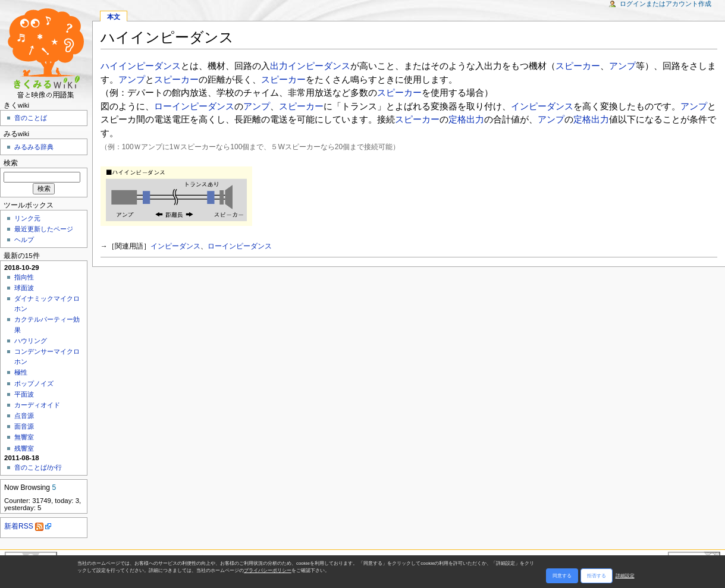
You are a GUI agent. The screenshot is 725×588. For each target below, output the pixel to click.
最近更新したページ (44, 229)
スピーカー (578, 66)
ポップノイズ (34, 383)
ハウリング (31, 341)
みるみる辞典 (34, 147)
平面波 (24, 394)
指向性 (24, 277)
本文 (114, 17)
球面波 (24, 288)
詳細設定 (625, 576)
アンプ (622, 66)
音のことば (31, 118)
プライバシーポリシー (268, 570)
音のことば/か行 (38, 467)
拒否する (597, 576)
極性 (21, 372)
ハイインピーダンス (141, 66)
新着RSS (24, 526)
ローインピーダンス (194, 106)
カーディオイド (37, 405)
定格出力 (466, 119)
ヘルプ (24, 240)
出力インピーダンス (310, 66)
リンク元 (27, 218)
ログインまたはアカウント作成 (666, 4)
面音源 (24, 426)
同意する (562, 576)
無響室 (24, 437)
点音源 (24, 416)
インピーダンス (542, 106)
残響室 (24, 448)
